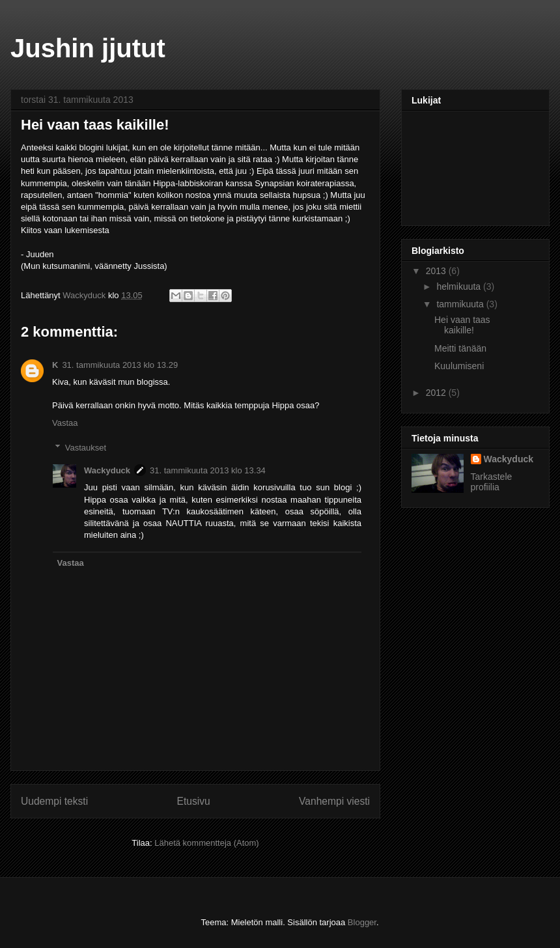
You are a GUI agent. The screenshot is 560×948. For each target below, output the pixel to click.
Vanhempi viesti (334, 801)
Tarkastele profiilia (492, 482)
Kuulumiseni (459, 366)
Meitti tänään (460, 348)
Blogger (362, 922)
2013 (437, 271)
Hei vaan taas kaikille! (462, 325)
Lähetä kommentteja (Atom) (206, 843)
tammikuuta (461, 304)
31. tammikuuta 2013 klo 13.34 (208, 470)
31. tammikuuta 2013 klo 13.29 (120, 365)
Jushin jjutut (88, 48)
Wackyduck (107, 470)
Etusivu (194, 801)
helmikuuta (460, 286)
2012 (437, 393)
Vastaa (65, 423)
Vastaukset (86, 448)
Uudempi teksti (54, 801)
